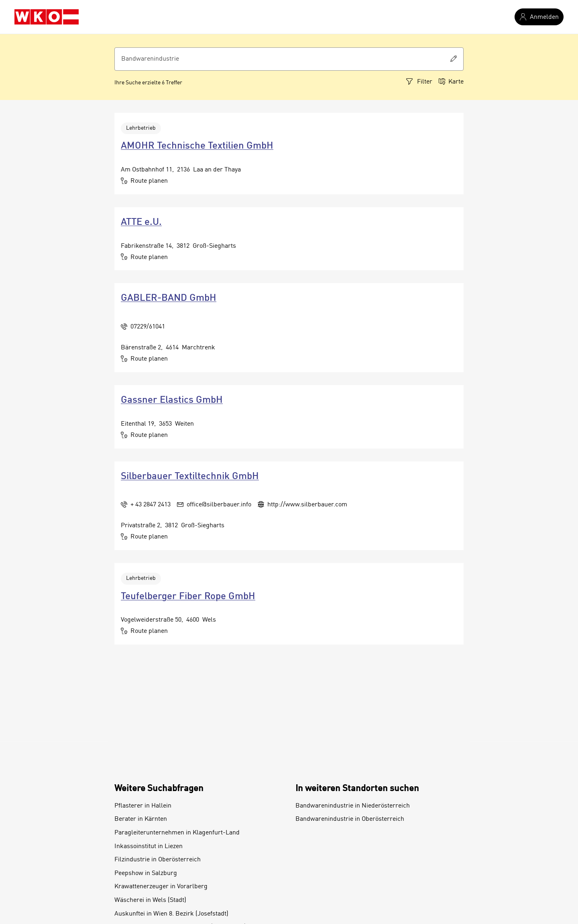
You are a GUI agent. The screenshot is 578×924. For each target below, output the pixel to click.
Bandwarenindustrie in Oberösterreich (350, 819)
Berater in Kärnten (141, 819)
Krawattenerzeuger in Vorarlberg (161, 887)
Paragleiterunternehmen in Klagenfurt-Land (177, 833)
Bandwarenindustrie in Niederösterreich (353, 806)
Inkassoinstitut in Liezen (149, 846)
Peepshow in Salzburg (146, 873)
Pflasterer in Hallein (143, 806)
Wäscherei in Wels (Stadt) (150, 900)
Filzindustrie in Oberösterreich (158, 860)
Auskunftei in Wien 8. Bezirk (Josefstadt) (171, 914)
